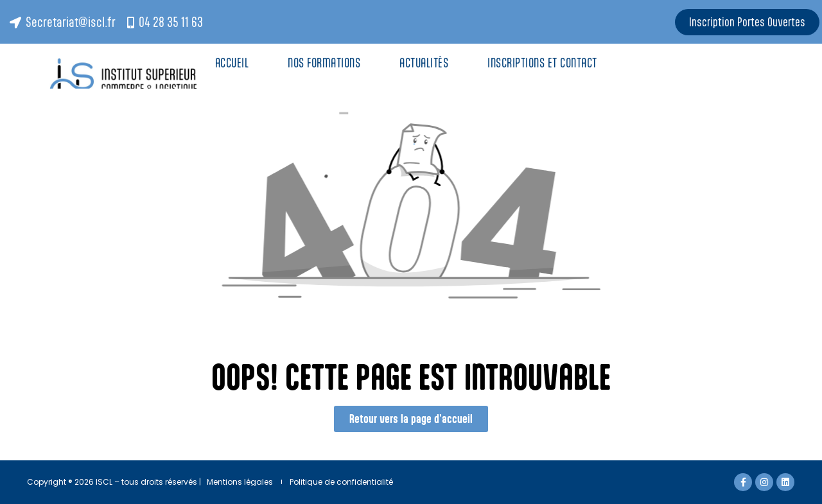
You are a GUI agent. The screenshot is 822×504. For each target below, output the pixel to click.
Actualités (424, 63)
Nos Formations (324, 63)
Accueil (232, 63)
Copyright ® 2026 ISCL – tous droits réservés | (114, 482)
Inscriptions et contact (544, 63)
